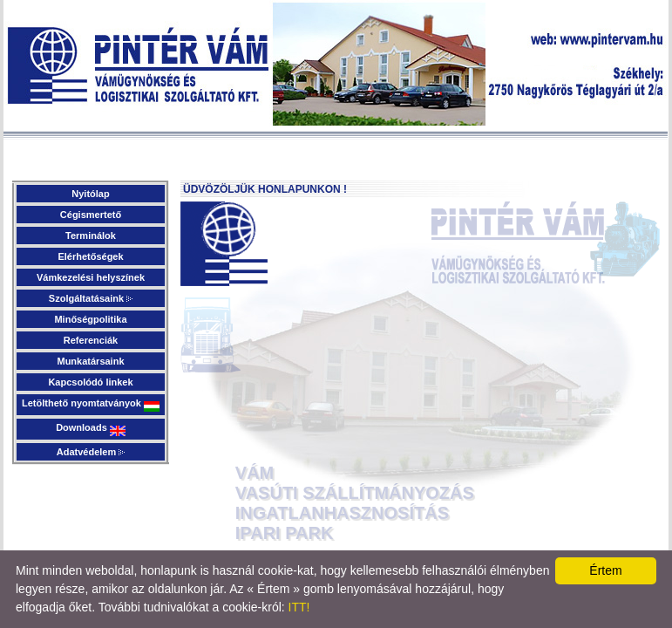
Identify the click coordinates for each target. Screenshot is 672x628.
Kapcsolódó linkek (90, 382)
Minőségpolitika (90, 319)
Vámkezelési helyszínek (91, 277)
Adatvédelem (91, 452)
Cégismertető (91, 215)
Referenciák (91, 340)
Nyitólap (90, 194)
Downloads (91, 429)
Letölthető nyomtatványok (91, 405)
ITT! (299, 607)
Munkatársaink (90, 361)
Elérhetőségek (90, 256)
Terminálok (91, 235)
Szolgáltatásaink (91, 298)
